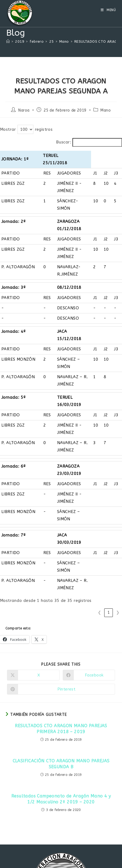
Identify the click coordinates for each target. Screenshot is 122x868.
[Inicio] (8, 41)
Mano (106, 110)
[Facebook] (61, 835)
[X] (49, 835)
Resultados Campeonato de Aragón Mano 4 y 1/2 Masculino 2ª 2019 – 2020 (61, 668)
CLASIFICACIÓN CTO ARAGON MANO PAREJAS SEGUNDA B (61, 633)
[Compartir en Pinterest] (61, 558)
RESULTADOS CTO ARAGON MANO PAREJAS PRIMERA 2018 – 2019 (61, 597)
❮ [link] (100, 481)
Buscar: (64, 142)
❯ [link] (118, 481)
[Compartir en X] (33, 544)
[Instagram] (74, 835)
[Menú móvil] (108, 10)
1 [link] (109, 481)
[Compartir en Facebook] (89, 544)
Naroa (24, 110)
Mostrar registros (26, 129)
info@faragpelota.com (85, 812)
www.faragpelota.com (34, 812)
